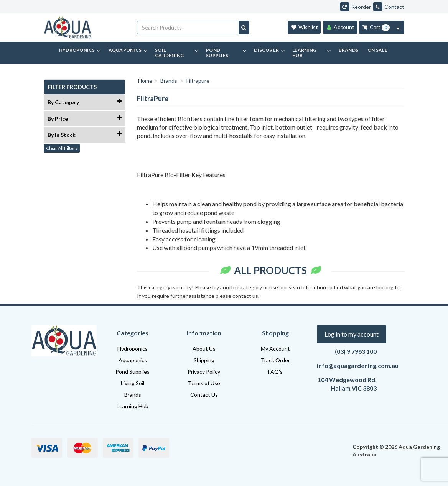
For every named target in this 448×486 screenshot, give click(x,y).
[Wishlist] (304, 27)
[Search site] (244, 28)
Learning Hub (133, 406)
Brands (133, 395)
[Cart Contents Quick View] (398, 27)
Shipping (204, 360)
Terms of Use (204, 383)
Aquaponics (133, 360)
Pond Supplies (133, 372)
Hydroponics (133, 349)
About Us (204, 349)
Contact (389, 7)
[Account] (340, 27)
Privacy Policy (204, 372)
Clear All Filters (62, 148)
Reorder (355, 7)
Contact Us (204, 395)
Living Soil (133, 383)
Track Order (275, 360)
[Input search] (188, 28)
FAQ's (275, 372)
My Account (275, 349)
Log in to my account (352, 334)
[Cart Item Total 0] (376, 27)
